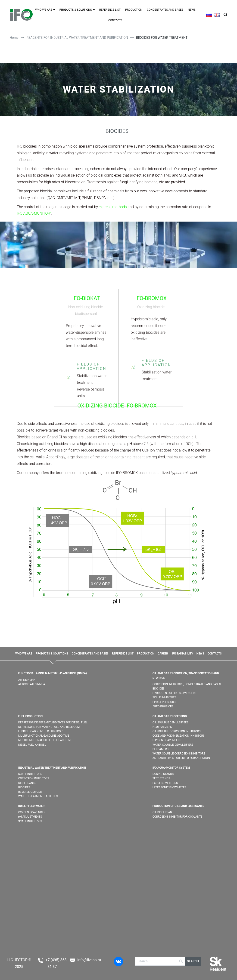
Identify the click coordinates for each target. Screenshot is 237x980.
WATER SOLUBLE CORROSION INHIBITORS (179, 754)
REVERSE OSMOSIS (30, 792)
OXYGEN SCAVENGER (32, 812)
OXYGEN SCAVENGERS (167, 740)
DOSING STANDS (163, 774)
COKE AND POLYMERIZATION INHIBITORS (179, 736)
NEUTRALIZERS (162, 727)
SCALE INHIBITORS (164, 697)
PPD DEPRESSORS (164, 702)
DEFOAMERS (161, 749)
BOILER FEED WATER (31, 806)
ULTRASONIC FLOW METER (169, 787)
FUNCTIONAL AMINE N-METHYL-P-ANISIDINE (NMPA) (53, 673)
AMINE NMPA (27, 680)
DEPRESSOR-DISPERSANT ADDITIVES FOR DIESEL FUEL (53, 722)
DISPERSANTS (27, 783)
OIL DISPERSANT (163, 812)
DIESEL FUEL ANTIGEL (32, 745)
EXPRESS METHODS (165, 783)
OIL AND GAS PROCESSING (170, 716)
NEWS (192, 10)
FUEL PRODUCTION (31, 716)
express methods (113, 207)
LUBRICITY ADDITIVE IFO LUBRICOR (41, 731)
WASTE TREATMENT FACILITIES (38, 796)
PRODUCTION (134, 10)
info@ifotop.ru (89, 960)
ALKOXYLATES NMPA (32, 684)
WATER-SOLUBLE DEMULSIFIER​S (173, 745)
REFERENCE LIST (110, 10)
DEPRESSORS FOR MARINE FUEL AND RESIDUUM (49, 727)
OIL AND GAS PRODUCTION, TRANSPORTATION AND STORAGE (186, 675)
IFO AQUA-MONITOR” (34, 213)
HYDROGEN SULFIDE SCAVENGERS (174, 693)
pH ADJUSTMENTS (30, 817)
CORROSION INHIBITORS (34, 778)
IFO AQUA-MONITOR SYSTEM (171, 768)
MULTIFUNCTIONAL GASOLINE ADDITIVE (44, 736)
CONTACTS (115, 20)
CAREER (163, 654)
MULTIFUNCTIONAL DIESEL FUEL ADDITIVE (45, 740)
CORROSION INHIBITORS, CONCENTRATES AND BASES (187, 684)
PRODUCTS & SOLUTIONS (76, 10)
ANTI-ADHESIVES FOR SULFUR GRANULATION (181, 758)
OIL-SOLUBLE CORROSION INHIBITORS (177, 731)
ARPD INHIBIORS (163, 706)
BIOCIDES (159, 689)
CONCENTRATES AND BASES (165, 10)
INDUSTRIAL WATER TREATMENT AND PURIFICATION (52, 768)
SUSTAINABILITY (182, 654)
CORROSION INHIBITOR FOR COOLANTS (178, 817)
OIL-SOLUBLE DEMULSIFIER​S (170, 722)
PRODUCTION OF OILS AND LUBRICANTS (178, 806)
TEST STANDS (161, 778)
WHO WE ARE (44, 10)
